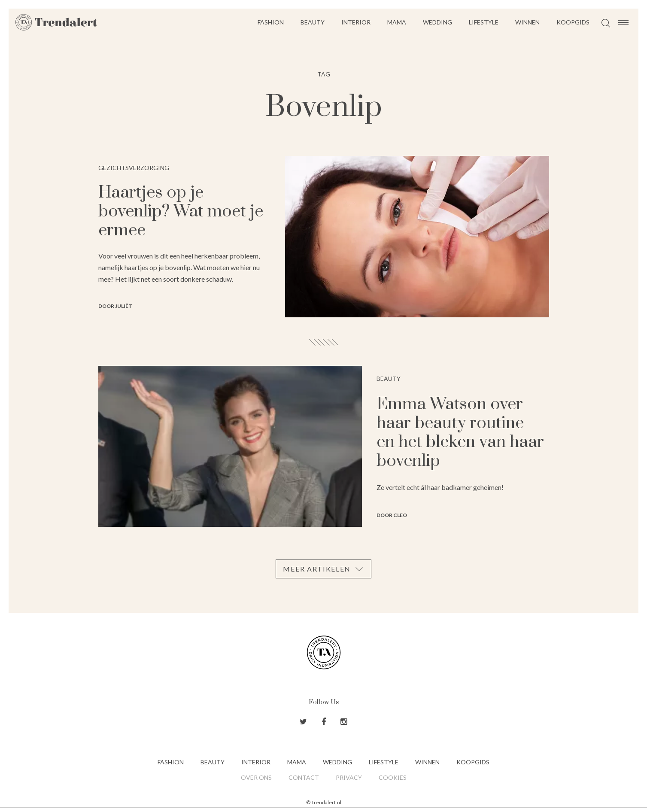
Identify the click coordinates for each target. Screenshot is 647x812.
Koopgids (573, 22)
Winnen (527, 22)
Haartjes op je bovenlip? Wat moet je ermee (181, 211)
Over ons (256, 777)
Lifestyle (484, 22)
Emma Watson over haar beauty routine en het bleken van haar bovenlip (460, 433)
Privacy (349, 777)
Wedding (437, 22)
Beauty (313, 22)
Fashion (271, 22)
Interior (356, 22)
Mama (397, 22)
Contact (304, 777)
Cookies (393, 777)
